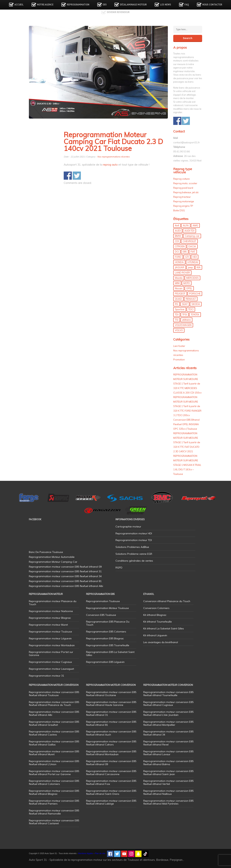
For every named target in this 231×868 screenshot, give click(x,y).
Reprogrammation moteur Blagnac (50, 618)
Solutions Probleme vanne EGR (134, 554)
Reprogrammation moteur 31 (46, 676)
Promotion (179, 360)
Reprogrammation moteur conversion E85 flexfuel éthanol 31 (111, 713)
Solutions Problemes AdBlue (132, 547)
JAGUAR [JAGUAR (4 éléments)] (180, 267)
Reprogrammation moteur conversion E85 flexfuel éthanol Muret (54, 753)
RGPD (119, 568)
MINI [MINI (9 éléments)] (177, 283)
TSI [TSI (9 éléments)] (177, 320)
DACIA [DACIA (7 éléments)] (192, 246)
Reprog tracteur (182, 197)
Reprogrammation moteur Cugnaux (50, 662)
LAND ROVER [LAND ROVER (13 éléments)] (182, 273)
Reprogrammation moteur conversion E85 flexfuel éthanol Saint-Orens (111, 792)
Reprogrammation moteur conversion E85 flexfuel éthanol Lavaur (168, 753)
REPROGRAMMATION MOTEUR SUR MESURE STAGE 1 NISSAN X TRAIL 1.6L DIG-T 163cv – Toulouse (187, 465)
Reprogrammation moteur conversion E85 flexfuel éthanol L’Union (54, 763)
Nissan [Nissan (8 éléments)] (179, 288)
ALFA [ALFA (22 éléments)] (186, 225)
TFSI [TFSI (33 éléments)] (185, 315)
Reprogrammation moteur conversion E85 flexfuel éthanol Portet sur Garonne (54, 773)
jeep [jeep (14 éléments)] (190, 267)
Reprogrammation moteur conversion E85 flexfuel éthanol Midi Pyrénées (168, 802)
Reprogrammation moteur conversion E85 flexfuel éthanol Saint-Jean (168, 773)
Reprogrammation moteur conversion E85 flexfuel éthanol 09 (111, 763)
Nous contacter (212, 5)
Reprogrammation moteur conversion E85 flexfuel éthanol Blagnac (54, 792)
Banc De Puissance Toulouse (46, 552)
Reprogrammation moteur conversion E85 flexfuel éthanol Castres (54, 733)
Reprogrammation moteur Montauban (52, 645)
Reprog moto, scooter (185, 183)
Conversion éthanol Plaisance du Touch (167, 601)
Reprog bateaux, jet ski (186, 192)
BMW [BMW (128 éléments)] (178, 236)
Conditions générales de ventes (134, 561)
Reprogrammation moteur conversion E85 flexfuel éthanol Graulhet (54, 723)
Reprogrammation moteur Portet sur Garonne (51, 654)
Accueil (19, 5)
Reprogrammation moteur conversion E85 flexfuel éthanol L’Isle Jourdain (168, 713)
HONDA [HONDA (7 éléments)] (179, 262)
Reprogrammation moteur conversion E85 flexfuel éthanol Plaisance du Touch (54, 704)
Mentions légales (86, 853)
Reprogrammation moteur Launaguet (51, 669)
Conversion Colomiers (156, 608)
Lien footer (179, 346)
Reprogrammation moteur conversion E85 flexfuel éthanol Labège (111, 802)
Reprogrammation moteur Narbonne (51, 611)
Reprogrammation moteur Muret (48, 625)
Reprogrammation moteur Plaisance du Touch (53, 603)
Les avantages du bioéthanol (161, 642)
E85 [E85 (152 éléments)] (185, 252)
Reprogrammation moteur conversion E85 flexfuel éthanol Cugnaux (168, 704)
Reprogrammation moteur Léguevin (50, 638)
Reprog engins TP (183, 206)
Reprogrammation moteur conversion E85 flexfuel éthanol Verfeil (168, 782)
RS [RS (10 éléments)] (176, 304)
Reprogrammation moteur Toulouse (50, 632)
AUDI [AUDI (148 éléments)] (178, 231)
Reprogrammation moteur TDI (134, 540)
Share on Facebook (68, 176)
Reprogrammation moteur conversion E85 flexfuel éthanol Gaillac (54, 743)
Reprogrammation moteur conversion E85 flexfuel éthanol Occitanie (111, 694)
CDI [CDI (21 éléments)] (177, 241)
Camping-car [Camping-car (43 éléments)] (192, 236)
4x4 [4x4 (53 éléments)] (177, 225)
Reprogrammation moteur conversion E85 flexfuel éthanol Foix (111, 782)
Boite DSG (179, 210)
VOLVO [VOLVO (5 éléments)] (179, 330)
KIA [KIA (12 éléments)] (199, 267)
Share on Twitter (77, 176)
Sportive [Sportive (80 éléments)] (180, 309)
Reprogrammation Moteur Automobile (52, 557)
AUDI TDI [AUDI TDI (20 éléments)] (189, 231)
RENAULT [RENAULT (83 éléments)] (191, 299)
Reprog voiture (181, 179)
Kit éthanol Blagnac (155, 615)
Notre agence (45, 5)
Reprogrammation (78, 5)
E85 (105, 5)
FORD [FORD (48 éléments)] (178, 257)
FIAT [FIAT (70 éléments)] (193, 252)
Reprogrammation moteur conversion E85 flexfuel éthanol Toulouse (54, 694)
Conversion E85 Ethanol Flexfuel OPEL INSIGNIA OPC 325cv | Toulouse (186, 424)
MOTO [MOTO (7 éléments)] (187, 283)
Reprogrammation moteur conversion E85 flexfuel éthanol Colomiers (54, 782)
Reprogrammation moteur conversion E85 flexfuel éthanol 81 (111, 723)
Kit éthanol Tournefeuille (158, 622)
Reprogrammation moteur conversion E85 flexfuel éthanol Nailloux (168, 792)
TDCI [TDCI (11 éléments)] (191, 309)
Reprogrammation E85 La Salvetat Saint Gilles (110, 654)
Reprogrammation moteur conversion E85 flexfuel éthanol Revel (168, 743)
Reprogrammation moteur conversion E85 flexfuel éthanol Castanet (54, 822)
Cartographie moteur (128, 527)
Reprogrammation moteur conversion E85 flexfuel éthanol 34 (168, 733)
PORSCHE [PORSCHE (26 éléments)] (195, 294)
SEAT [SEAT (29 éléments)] (185, 304)
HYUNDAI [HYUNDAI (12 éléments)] (193, 262)
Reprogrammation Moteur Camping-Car (53, 562)
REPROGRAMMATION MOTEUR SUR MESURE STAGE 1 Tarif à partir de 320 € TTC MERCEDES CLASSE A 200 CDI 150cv (187, 384)
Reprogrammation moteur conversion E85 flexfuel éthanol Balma (168, 763)
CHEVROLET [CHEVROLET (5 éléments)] (189, 241)
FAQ (187, 5)
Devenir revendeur (118, 12)
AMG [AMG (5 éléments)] (195, 225)
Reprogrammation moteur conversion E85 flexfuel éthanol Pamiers (54, 802)
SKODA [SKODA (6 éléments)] (196, 304)
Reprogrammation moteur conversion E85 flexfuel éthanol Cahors (111, 743)
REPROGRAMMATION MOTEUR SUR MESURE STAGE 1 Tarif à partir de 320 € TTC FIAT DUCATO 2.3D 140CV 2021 (187, 442)
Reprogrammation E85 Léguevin (105, 662)
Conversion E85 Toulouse (101, 615)
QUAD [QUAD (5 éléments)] (178, 299)
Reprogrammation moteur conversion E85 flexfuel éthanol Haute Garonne (111, 704)
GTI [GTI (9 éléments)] (187, 257)
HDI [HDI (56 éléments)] (195, 257)
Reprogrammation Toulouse (103, 601)
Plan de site (100, 853)
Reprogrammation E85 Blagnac (105, 638)
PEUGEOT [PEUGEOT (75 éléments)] (180, 294)
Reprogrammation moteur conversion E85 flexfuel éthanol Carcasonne (111, 773)
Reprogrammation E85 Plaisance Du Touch (108, 623)
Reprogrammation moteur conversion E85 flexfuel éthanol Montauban (111, 753)
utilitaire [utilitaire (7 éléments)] (186, 320)
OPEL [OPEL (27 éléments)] (189, 288)
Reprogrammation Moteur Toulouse (107, 608)
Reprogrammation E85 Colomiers (106, 632)
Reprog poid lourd (183, 188)
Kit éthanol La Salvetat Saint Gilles (164, 628)
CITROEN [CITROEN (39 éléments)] (180, 246)
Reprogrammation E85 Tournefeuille (108, 645)
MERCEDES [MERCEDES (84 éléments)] (192, 278)
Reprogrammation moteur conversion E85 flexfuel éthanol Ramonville (54, 812)
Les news (166, 5)
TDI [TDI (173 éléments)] (177, 315)
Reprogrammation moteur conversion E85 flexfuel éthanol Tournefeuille (168, 694)
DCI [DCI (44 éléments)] (177, 252)
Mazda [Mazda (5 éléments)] (179, 278)
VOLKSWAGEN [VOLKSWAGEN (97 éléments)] (183, 325)
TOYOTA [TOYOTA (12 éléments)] (195, 315)
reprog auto (110, 165)
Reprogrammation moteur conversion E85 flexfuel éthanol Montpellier (168, 723)
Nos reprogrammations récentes (113, 157)
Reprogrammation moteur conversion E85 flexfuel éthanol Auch (111, 733)
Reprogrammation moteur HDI (134, 533)
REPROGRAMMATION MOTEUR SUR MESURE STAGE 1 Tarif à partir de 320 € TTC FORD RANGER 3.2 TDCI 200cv (187, 406)
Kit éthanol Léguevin (155, 635)
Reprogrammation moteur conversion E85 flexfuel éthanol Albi (54, 713)
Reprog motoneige (184, 201)
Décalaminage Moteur (133, 5)
